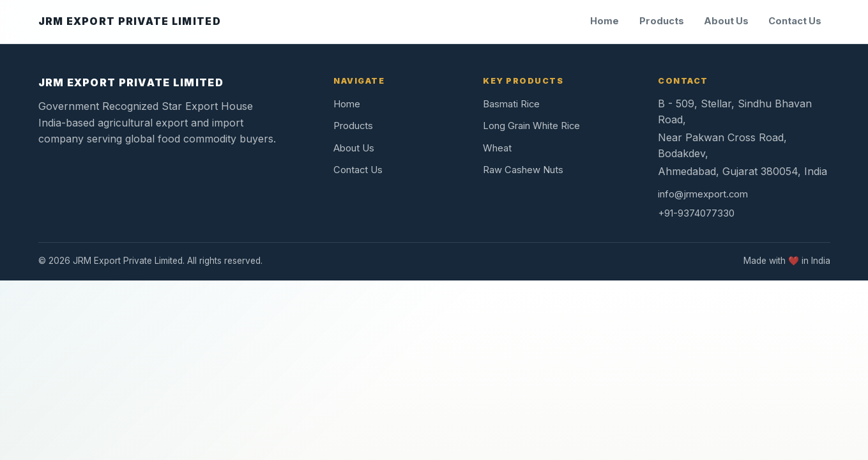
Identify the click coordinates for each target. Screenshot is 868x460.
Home (605, 21)
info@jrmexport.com (703, 194)
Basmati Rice (511, 104)
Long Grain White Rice (531, 126)
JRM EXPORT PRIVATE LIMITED (131, 83)
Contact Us (795, 21)
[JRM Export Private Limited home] (130, 22)
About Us (726, 21)
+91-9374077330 (696, 213)
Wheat (497, 148)
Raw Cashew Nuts (523, 170)
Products (662, 21)
